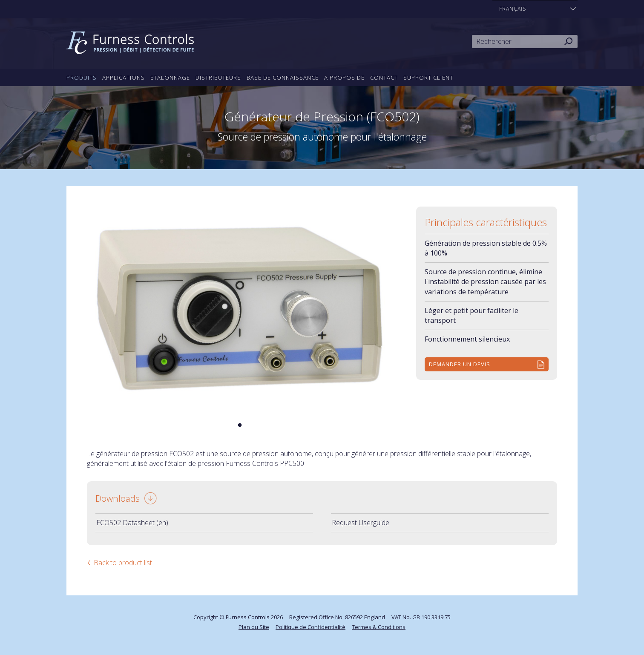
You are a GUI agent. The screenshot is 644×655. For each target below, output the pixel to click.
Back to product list (123, 563)
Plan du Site (254, 627)
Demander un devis (460, 364)
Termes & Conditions (379, 627)
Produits (82, 78)
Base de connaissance (283, 78)
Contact (384, 78)
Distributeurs (218, 78)
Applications (124, 78)
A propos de (344, 78)
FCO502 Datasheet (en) (132, 523)
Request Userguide (361, 523)
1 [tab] (240, 425)
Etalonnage (170, 78)
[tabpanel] (240, 309)
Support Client (428, 78)
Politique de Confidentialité (310, 627)
